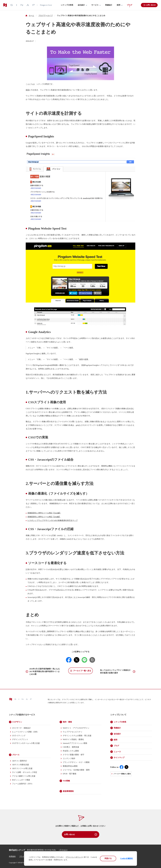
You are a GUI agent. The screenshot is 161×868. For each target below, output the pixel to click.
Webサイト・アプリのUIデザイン (76, 728)
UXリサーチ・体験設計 (21, 728)
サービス (95, 5)
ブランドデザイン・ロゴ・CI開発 (76, 762)
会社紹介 (81, 5)
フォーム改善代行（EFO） (23, 784)
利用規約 (12, 856)
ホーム (31, 16)
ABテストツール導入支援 (22, 768)
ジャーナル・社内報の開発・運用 (76, 770)
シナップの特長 (67, 5)
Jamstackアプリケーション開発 (75, 743)
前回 (28, 90)
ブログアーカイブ (46, 16)
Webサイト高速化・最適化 (73, 739)
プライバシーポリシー (74, 857)
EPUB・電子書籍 (69, 774)
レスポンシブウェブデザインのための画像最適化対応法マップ (53, 520)
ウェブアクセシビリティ (73, 732)
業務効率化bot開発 (70, 766)
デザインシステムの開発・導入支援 (77, 736)
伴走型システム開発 (71, 751)
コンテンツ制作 (69, 758)
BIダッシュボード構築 (21, 780)
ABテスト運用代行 (20, 761)
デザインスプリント (20, 739)
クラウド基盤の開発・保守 (73, 755)
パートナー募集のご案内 (122, 774)
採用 (119, 5)
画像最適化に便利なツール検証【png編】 (44, 517)
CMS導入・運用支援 (71, 747)
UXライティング (19, 736)
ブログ (129, 5)
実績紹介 (109, 5)
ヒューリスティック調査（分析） (25, 732)
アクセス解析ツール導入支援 (24, 776)
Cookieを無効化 (127, 858)
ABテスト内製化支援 (20, 765)
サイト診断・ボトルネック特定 (25, 772)
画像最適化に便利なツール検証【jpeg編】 (44, 513)
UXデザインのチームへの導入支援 (26, 743)
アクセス (63, 850)
